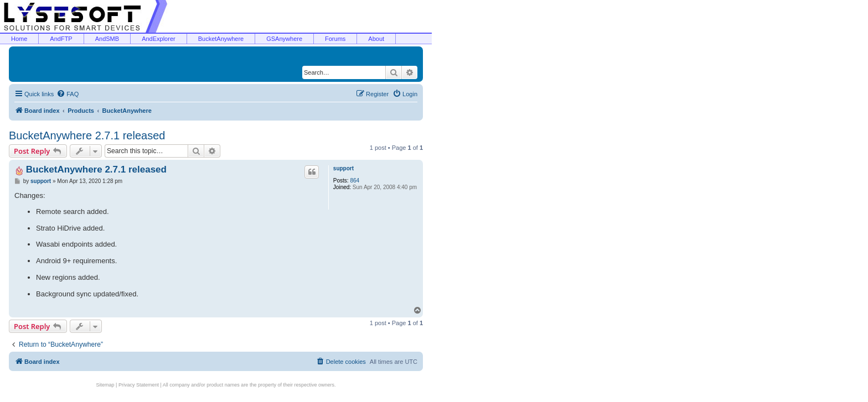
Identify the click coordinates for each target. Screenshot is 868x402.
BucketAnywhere (221, 39)
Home (19, 39)
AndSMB (107, 39)
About (376, 39)
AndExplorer (159, 39)
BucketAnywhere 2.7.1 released (87, 135)
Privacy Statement (139, 385)
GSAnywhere (284, 39)
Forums (335, 39)
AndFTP (61, 39)
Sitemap (105, 385)
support (343, 168)
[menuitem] (68, 94)
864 (355, 181)
